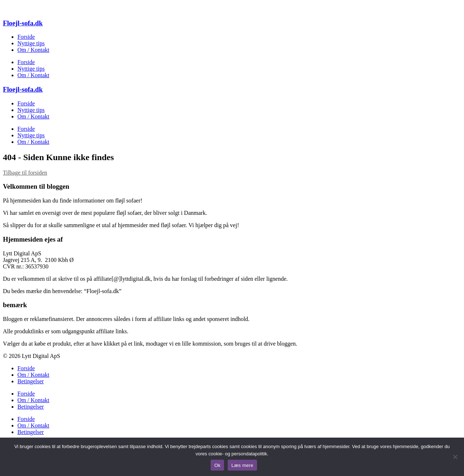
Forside (26, 37)
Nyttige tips (31, 43)
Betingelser (31, 381)
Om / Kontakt (33, 50)
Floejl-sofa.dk (23, 23)
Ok (217, 465)
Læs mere (242, 465)
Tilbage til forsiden (25, 173)
